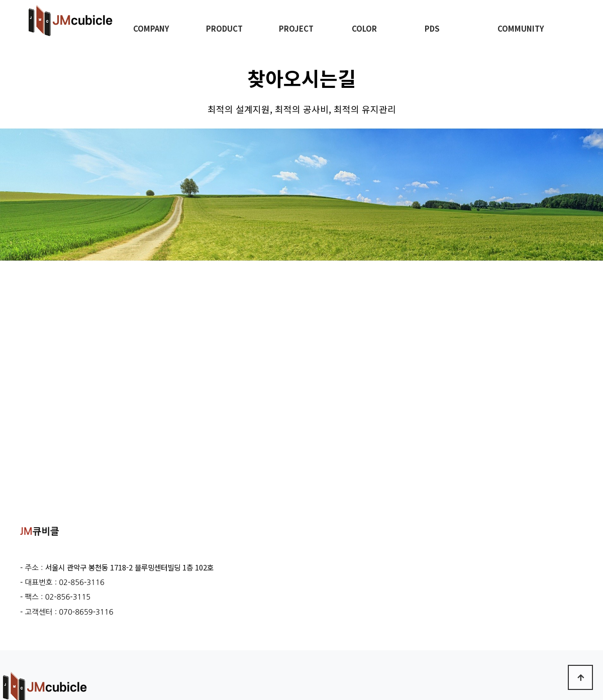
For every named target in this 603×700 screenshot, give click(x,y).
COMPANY (151, 28)
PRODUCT (224, 28)
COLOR (364, 28)
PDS (432, 28)
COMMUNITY (521, 28)
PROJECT (296, 28)
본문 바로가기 (0, 0)
